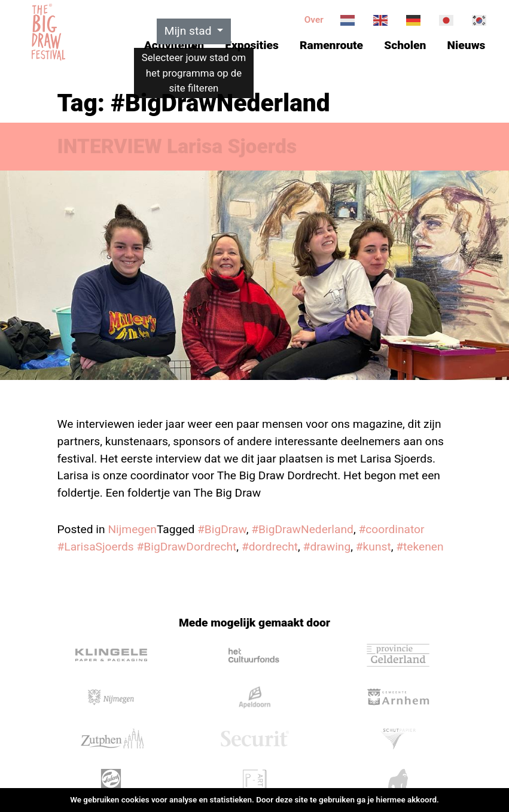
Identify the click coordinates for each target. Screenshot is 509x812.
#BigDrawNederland (302, 529)
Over (314, 20)
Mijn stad (190, 31)
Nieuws (467, 45)
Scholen (405, 45)
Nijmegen (132, 529)
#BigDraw (222, 529)
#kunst (374, 547)
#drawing (327, 547)
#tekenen (420, 547)
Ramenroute (331, 45)
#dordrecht (270, 547)
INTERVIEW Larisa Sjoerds (177, 146)
